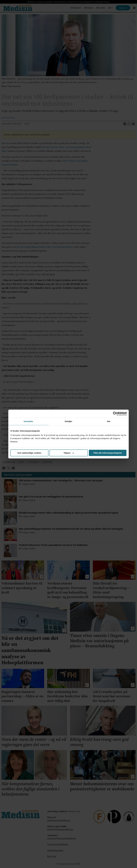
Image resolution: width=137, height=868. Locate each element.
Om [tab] (109, 421)
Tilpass (69, 453)
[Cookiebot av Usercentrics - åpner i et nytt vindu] (115, 414)
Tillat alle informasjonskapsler (108, 453)
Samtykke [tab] (28, 421)
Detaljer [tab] (68, 421)
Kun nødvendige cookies (29, 453)
